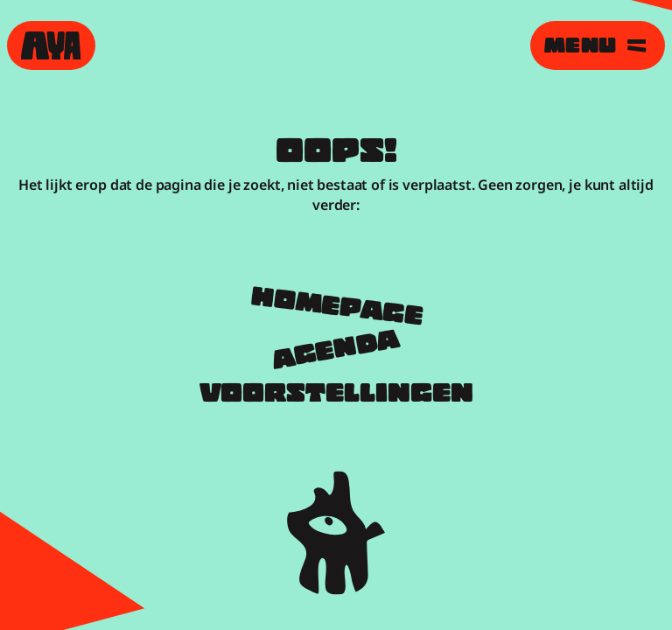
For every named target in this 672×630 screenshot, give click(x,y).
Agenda (336, 352)
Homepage (336, 309)
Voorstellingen (336, 395)
